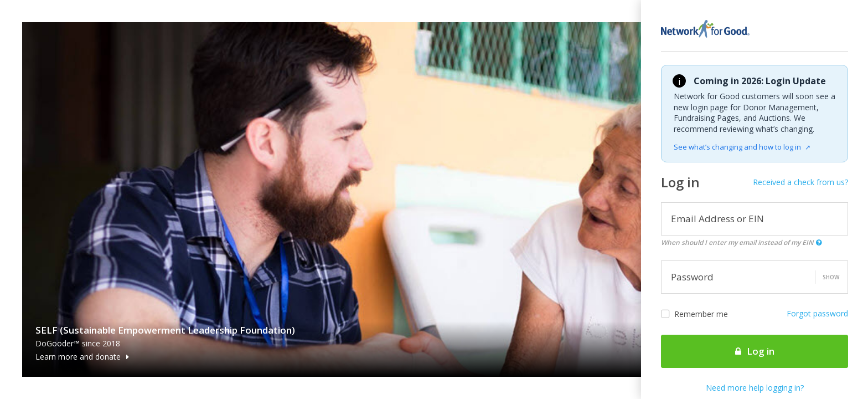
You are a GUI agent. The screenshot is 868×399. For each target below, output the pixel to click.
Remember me (694, 314)
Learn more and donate (82, 357)
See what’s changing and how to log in (742, 147)
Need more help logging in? (755, 388)
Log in (755, 351)
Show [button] (831, 277)
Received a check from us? (800, 182)
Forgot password (817, 313)
